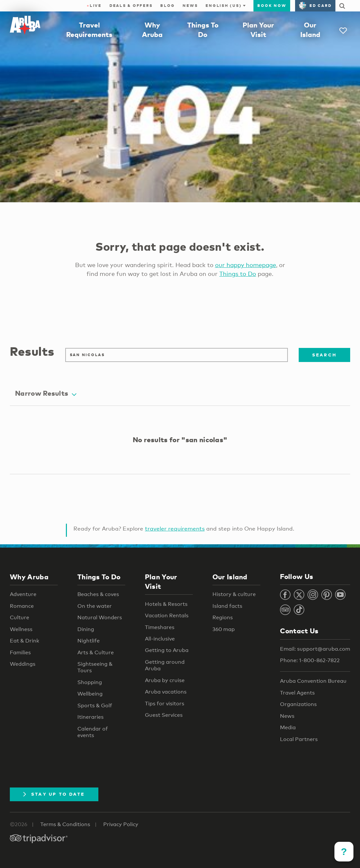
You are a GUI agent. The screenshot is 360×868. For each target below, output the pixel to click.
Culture (20, 617)
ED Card (315, 6)
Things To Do (99, 577)
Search (325, 355)
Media (288, 727)
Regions (223, 617)
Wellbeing (90, 694)
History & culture (234, 594)
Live (94, 6)
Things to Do (238, 274)
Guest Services (164, 715)
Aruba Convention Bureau (313, 681)
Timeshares (160, 627)
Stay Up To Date (54, 794)
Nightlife (89, 641)
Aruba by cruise (165, 680)
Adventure (23, 594)
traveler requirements (175, 528)
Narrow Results (46, 393)
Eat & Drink (25, 641)
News (190, 6)
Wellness (21, 629)
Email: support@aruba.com (315, 649)
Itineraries (90, 717)
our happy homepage (246, 265)
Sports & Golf (95, 705)
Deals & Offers (131, 6)
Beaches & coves (98, 594)
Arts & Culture (96, 652)
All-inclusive (160, 639)
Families (20, 652)
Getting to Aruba (167, 650)
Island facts (227, 606)
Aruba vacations (166, 692)
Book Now (272, 6)
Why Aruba (29, 577)
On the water (95, 606)
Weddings (23, 664)
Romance (22, 606)
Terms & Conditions (65, 824)
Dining (86, 629)
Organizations (298, 704)
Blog (168, 6)
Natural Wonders (100, 617)
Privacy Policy (121, 824)
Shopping (90, 682)
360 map (224, 629)
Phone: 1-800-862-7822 (310, 660)
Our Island (230, 577)
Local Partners (299, 739)
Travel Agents (297, 693)
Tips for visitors (165, 704)
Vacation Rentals (167, 615)
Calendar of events (93, 732)
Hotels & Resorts (166, 604)
